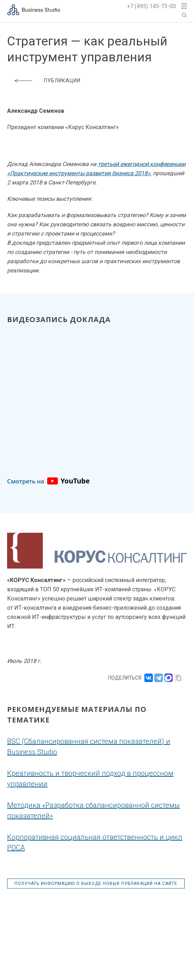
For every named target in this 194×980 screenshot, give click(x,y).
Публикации (62, 81)
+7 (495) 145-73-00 (151, 6)
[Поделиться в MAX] (168, 678)
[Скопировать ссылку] (178, 678)
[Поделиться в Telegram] (159, 678)
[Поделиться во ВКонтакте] (149, 678)
